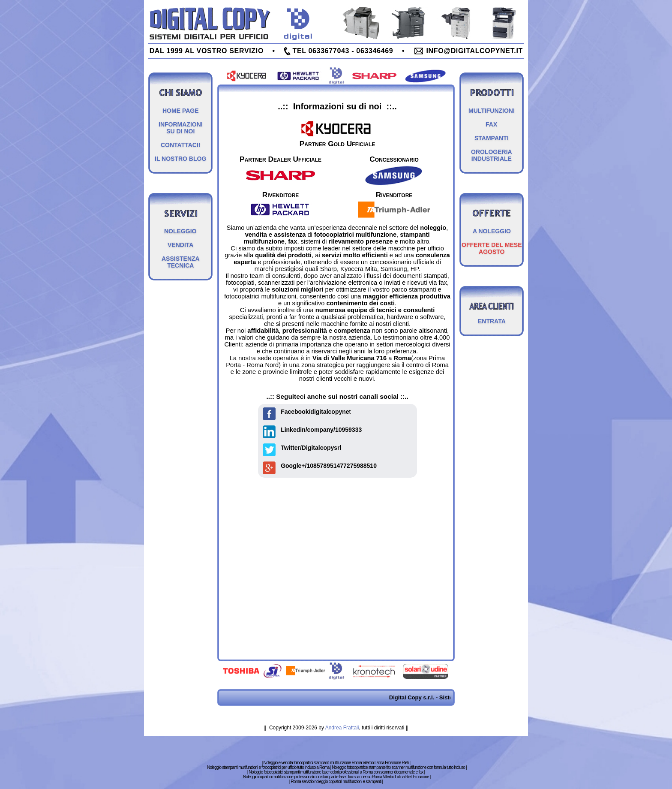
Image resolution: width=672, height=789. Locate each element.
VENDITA (180, 245)
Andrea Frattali (342, 728)
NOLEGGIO (180, 231)
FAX (491, 124)
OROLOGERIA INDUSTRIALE (492, 155)
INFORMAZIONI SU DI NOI (181, 128)
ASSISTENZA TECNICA (181, 262)
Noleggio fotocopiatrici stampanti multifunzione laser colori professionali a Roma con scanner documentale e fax (336, 772)
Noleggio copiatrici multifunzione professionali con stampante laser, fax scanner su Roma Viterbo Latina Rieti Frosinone (336, 777)
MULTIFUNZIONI (492, 111)
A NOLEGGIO (492, 231)
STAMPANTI (492, 138)
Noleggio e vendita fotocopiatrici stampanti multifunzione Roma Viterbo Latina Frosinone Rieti (336, 763)
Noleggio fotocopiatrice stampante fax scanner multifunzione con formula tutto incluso (398, 767)
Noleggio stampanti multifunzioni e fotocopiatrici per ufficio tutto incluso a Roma (268, 767)
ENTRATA (492, 321)
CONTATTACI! (181, 145)
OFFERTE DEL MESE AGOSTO (492, 248)
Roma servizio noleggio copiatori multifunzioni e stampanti (336, 781)
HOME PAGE (181, 111)
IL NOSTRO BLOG (180, 159)
